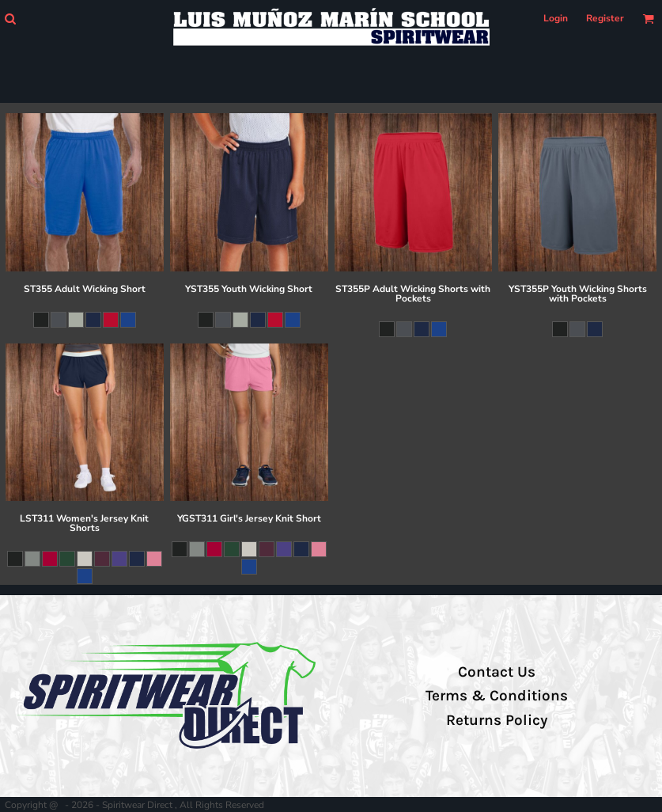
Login (556, 18)
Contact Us (497, 672)
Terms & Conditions (497, 696)
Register (605, 18)
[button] (10, 19)
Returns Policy (497, 720)
